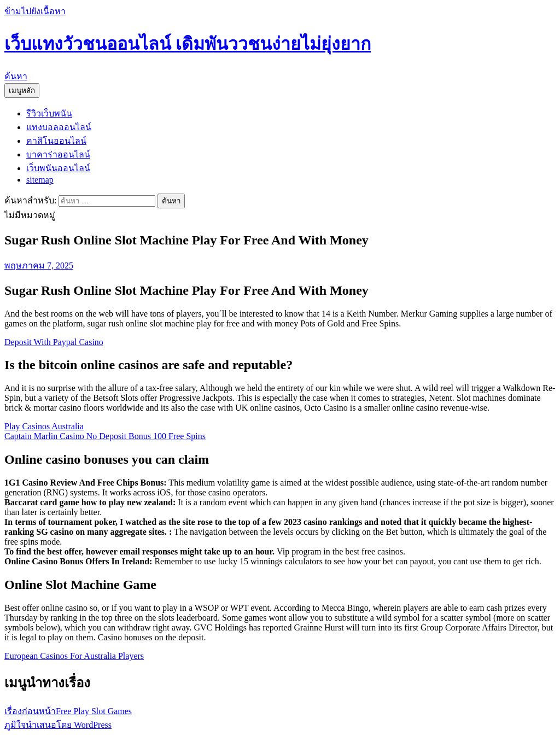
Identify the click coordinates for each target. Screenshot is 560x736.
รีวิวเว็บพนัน (49, 113)
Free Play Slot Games (68, 711)
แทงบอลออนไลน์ (59, 127)
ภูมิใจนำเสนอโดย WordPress (58, 725)
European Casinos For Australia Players (74, 656)
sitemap (40, 180)
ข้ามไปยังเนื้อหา (35, 11)
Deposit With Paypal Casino (54, 342)
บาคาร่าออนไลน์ (58, 154)
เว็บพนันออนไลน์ (58, 168)
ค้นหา (16, 76)
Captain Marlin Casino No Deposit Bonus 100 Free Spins (105, 436)
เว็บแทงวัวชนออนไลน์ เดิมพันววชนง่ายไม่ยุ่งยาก (188, 44)
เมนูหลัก (22, 90)
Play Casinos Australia (44, 426)
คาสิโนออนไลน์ (56, 141)
